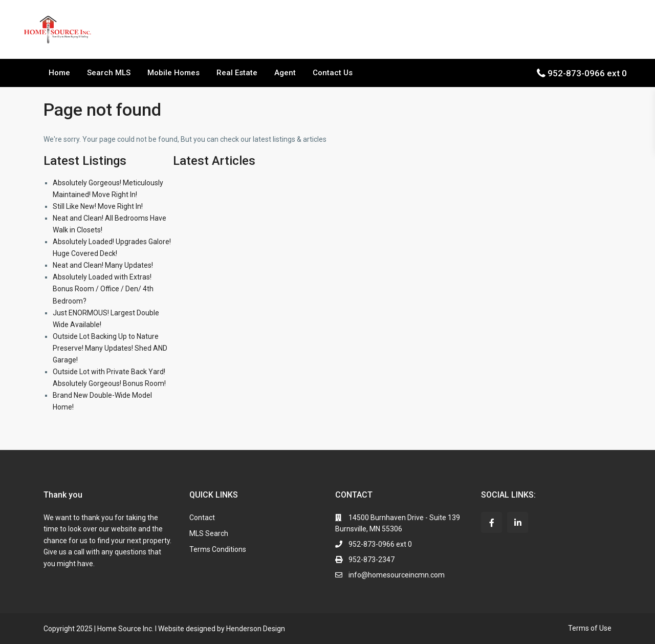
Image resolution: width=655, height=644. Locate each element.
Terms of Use (590, 628)
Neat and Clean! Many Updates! (103, 265)
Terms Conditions (218, 549)
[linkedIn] (518, 522)
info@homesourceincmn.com (397, 575)
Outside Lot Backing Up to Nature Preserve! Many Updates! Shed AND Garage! (110, 348)
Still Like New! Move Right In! (98, 206)
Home (59, 73)
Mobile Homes (173, 73)
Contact (202, 518)
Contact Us (333, 73)
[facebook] (492, 522)
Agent (285, 73)
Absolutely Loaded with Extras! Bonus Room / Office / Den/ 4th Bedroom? (103, 289)
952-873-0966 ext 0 (587, 73)
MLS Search (209, 533)
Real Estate (237, 73)
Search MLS (109, 73)
